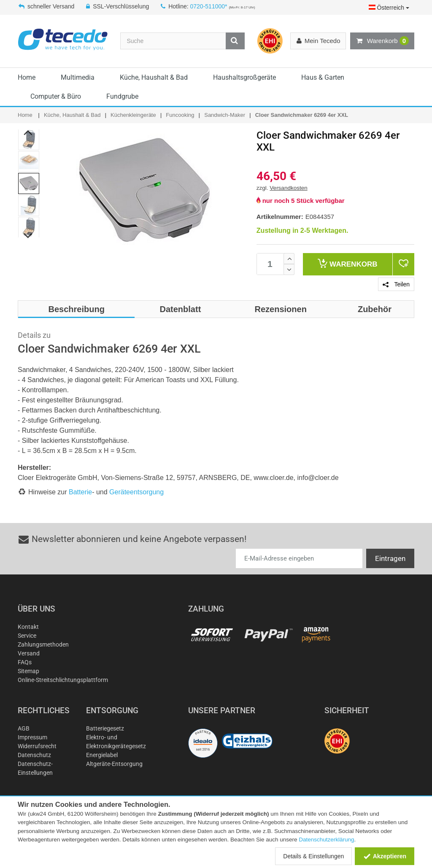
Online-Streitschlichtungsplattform (63, 680)
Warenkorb (382, 41)
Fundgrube (122, 96)
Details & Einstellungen (313, 856)
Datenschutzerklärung (326, 840)
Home (27, 77)
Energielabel (102, 755)
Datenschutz (34, 755)
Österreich (389, 8)
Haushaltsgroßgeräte (244, 77)
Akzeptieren (385, 856)
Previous (28, 132)
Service (27, 636)
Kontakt (28, 627)
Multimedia (78, 77)
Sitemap (28, 671)
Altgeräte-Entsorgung (114, 764)
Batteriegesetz (105, 728)
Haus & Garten (323, 77)
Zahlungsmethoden (43, 644)
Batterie (80, 492)
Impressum (32, 737)
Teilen (396, 284)
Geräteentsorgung (136, 492)
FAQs (25, 662)
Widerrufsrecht (37, 746)
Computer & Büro (56, 96)
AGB (24, 728)
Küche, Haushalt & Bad (154, 77)
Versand (29, 653)
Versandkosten (288, 188)
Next (28, 236)
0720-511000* (209, 6)
